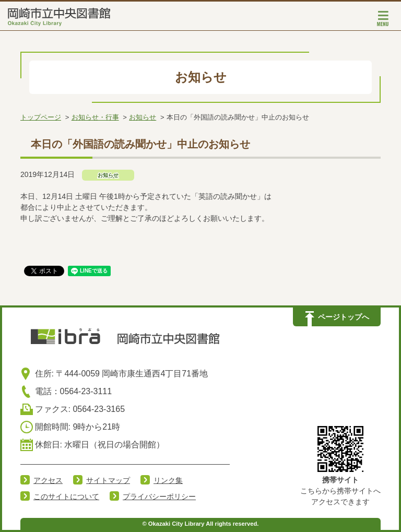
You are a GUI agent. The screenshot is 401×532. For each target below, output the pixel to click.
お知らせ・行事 (95, 117)
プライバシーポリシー (159, 496)
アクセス (48, 480)
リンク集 (168, 480)
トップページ (41, 117)
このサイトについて (66, 496)
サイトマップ (108, 480)
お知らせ (143, 117)
